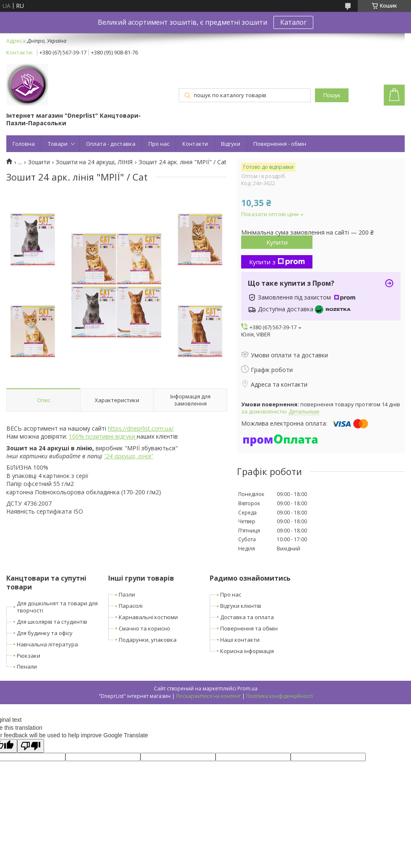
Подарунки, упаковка (148, 640)
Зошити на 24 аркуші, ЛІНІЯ (94, 162)
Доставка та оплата (247, 617)
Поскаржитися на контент (208, 696)
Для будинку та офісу (45, 633)
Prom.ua (247, 688)
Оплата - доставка (111, 144)
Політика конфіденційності (280, 696)
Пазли (127, 594)
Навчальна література (47, 644)
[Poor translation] (31, 746)
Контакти (195, 144)
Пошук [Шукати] (332, 95)
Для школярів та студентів (52, 622)
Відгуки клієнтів (241, 606)
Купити (277, 242)
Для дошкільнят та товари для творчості (57, 607)
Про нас (159, 144)
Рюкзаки (29, 656)
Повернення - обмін (280, 144)
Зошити (39, 162)
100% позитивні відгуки (103, 436)
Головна (24, 144)
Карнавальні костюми (148, 617)
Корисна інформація (247, 651)
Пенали (27, 666)
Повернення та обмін (249, 628)
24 (109, 456)
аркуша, (125, 456)
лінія (144, 456)
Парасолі (131, 606)
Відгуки (231, 144)
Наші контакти (240, 640)
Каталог (293, 22)
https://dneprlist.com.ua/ (141, 428)
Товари (58, 144)
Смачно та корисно (144, 628)
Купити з (277, 262)
